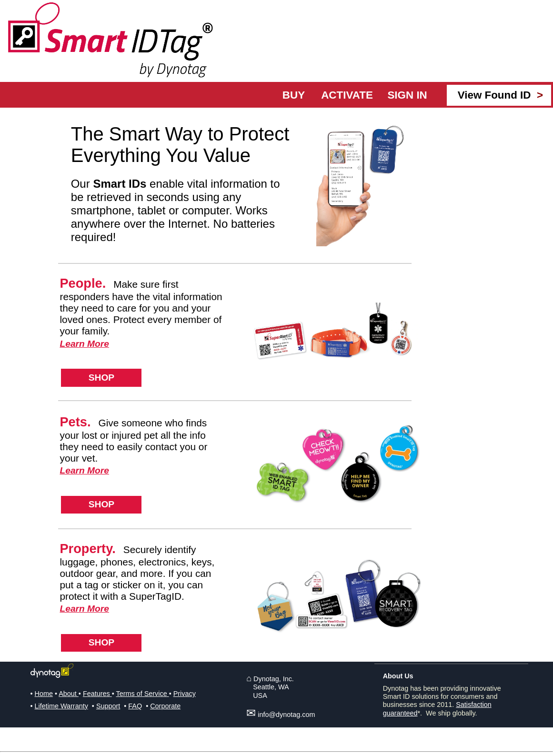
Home (44, 694)
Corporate (165, 706)
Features (97, 694)
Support (108, 706)
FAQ (135, 706)
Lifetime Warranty (61, 706)
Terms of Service (142, 694)
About (69, 694)
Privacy (185, 694)
